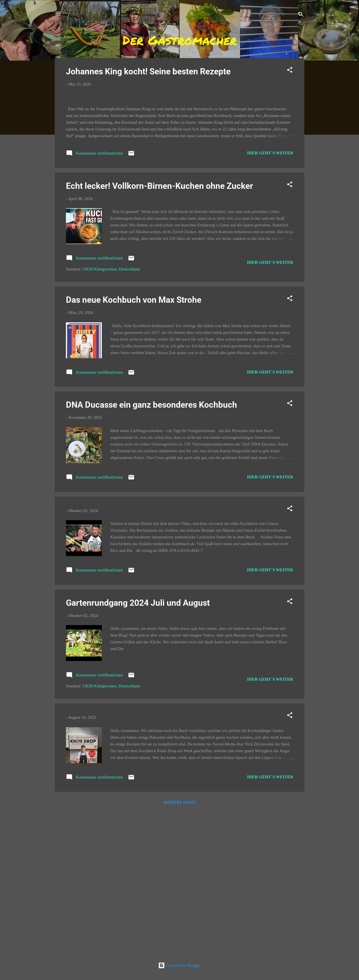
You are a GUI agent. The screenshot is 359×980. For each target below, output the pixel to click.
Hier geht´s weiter (270, 297)
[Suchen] (301, 15)
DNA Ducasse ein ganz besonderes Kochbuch (151, 549)
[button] (290, 71)
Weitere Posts (180, 947)
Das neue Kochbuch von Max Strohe (134, 444)
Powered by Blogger (179, 965)
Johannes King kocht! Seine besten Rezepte (148, 71)
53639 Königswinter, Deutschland (111, 414)
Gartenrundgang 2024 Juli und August (138, 747)
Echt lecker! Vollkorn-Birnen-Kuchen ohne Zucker (159, 330)
